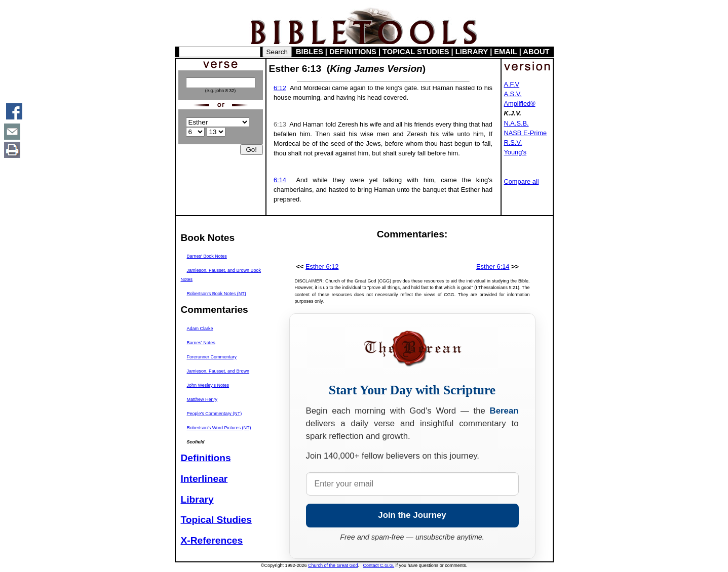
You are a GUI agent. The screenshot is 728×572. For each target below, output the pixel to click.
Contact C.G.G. (379, 565)
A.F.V (512, 84)
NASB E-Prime (526, 133)
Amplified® (520, 104)
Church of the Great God (333, 565)
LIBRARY (472, 52)
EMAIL (505, 52)
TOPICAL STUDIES (416, 52)
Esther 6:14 (493, 267)
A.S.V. (513, 94)
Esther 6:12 (322, 267)
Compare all (522, 181)
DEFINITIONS (353, 52)
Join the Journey (412, 515)
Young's (515, 152)
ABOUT (536, 52)
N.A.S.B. (516, 123)
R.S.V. (513, 142)
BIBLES (310, 52)
